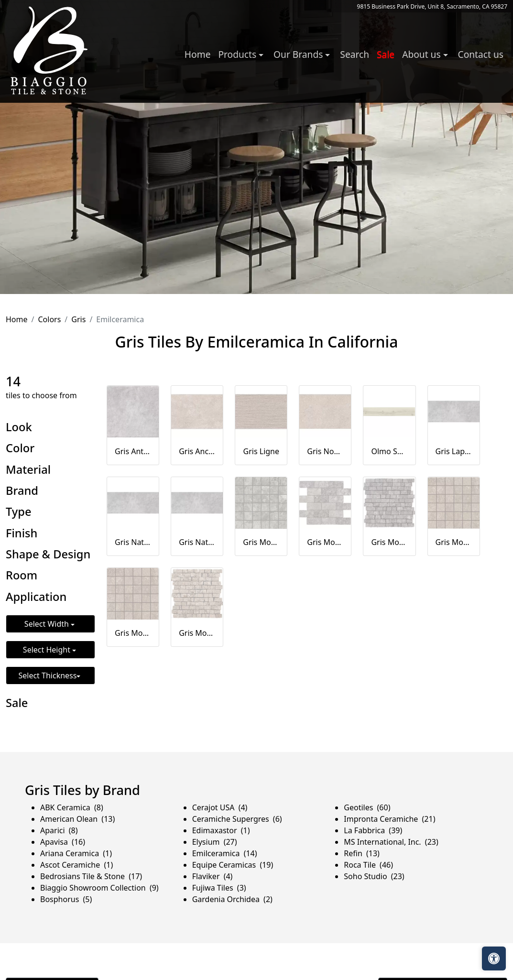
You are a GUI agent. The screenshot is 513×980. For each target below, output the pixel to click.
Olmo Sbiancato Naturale (389, 451)
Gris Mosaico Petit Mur (389, 542)
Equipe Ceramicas (233, 865)
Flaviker (213, 876)
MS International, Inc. (391, 842)
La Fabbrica (373, 830)
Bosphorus (66, 899)
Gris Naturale (133, 542)
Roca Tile (368, 865)
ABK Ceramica (72, 807)
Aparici (59, 830)
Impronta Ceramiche (389, 819)
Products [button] (238, 54)
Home (198, 54)
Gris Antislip (133, 451)
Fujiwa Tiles (219, 888)
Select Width (48, 624)
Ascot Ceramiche (76, 865)
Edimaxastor (221, 830)
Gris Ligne (261, 451)
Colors (49, 319)
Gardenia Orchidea (232, 899)
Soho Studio (374, 876)
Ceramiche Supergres (237, 819)
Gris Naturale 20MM (197, 542)
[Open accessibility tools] (494, 958)
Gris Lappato (454, 451)
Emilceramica (225, 853)
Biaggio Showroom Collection (99, 888)
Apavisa (63, 842)
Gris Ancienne (197, 451)
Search (355, 54)
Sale (386, 54)
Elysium (215, 842)
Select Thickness (47, 675)
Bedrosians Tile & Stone (91, 876)
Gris (78, 319)
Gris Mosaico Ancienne (454, 542)
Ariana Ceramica (76, 853)
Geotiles (367, 807)
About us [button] (422, 54)
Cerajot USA (220, 807)
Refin (362, 853)
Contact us (481, 54)
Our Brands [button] (299, 54)
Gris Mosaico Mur (325, 542)
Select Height (48, 650)
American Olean (77, 819)
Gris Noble (325, 451)
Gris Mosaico (261, 542)
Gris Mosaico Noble (133, 633)
